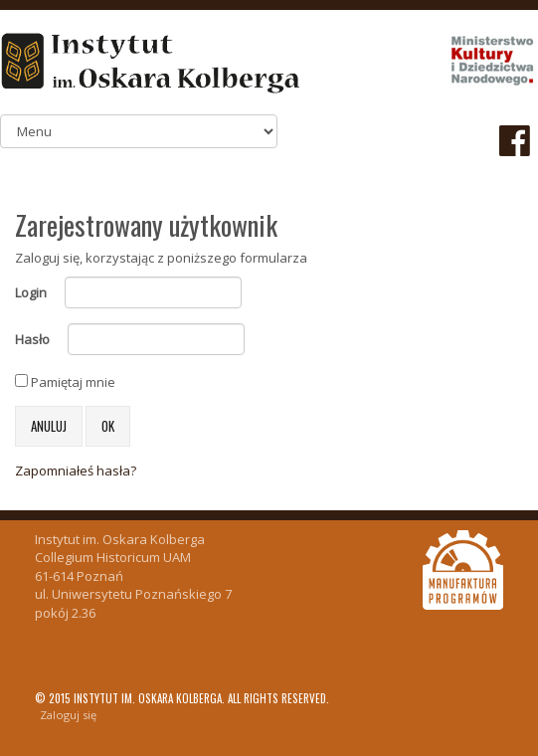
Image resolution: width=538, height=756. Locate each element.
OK (108, 426)
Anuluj (49, 426)
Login (31, 292)
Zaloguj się (68, 715)
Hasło (32, 339)
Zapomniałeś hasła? (76, 471)
